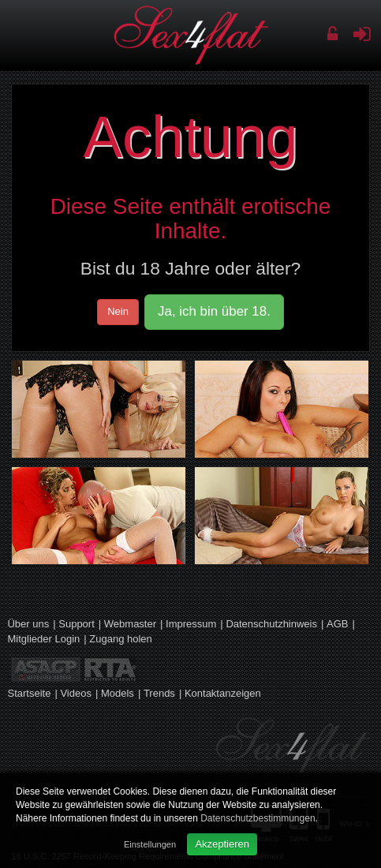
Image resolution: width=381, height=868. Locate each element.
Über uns (28, 624)
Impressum (191, 624)
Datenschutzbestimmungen (258, 818)
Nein (118, 311)
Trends (159, 693)
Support (77, 624)
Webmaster (130, 624)
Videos (76, 693)
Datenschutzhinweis (271, 624)
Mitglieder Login (43, 639)
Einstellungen (150, 844)
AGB (337, 624)
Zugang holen (121, 639)
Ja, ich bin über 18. (214, 311)
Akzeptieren (222, 844)
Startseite (29, 693)
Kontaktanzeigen (223, 693)
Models (118, 693)
